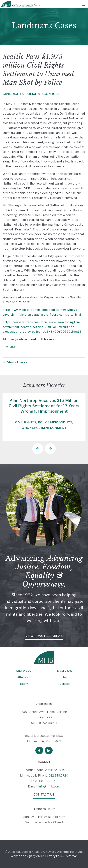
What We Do (23, 671)
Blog (65, 677)
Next (50, 449)
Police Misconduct (43, 94)
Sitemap (72, 856)
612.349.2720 (58, 775)
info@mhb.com (49, 786)
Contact (65, 684)
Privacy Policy (55, 856)
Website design (21, 856)
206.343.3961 (47, 781)
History (23, 684)
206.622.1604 (55, 770)
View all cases (15, 362)
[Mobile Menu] (84, 4)
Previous (38, 449)
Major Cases (65, 671)
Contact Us (44, 794)
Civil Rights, (14, 94)
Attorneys (23, 677)
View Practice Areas (44, 636)
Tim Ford (9, 347)
